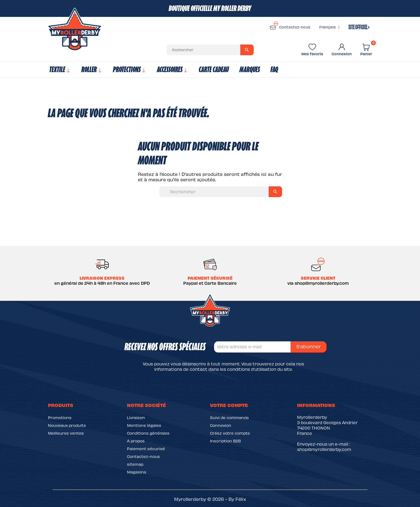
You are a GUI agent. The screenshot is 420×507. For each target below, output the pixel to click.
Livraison (136, 417)
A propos (136, 441)
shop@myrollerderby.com (324, 449)
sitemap (135, 464)
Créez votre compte (230, 433)
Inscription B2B (225, 441)
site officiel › (359, 26)
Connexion (221, 425)
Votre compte (229, 405)
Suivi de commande (229, 417)
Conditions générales (148, 433)
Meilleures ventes (66, 433)
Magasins (137, 472)
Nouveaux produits (67, 425)
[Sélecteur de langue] (331, 27)
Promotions (60, 417)
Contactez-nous (290, 26)
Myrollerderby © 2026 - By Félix (210, 499)
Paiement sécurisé (146, 449)
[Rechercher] (210, 50)
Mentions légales (144, 425)
